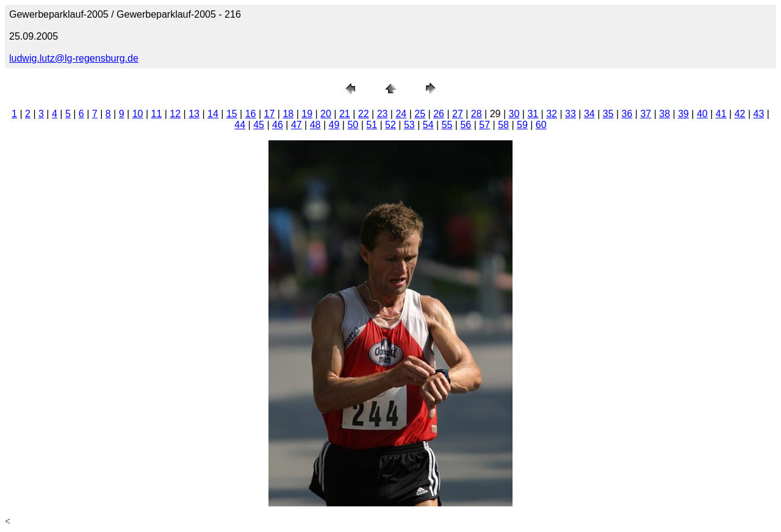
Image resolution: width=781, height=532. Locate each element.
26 (439, 114)
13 (194, 114)
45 (259, 125)
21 (345, 114)
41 (721, 114)
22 (364, 114)
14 (213, 114)
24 (401, 114)
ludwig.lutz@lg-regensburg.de (74, 58)
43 (759, 114)
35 (608, 114)
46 (278, 125)
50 (353, 125)
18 (288, 114)
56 (466, 125)
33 (570, 114)
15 (232, 114)
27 (458, 114)
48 (315, 125)
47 (297, 125)
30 (514, 114)
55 (447, 125)
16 (251, 114)
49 (334, 125)
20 (326, 114)
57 (484, 125)
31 (533, 114)
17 (270, 114)
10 (138, 114)
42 (740, 114)
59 (522, 125)
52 (390, 125)
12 (175, 114)
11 (157, 114)
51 (372, 125)
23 (383, 114)
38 (664, 114)
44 (240, 125)
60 (541, 125)
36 (627, 114)
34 (589, 114)
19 (307, 114)
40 (702, 114)
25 (420, 114)
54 (428, 125)
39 (683, 114)
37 (646, 114)
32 (552, 114)
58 (503, 125)
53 (409, 125)
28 (477, 114)
